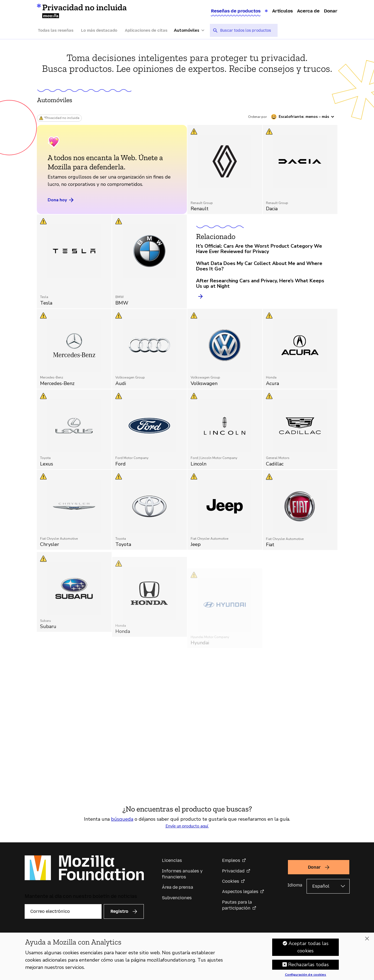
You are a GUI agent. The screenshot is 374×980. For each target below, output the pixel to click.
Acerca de (308, 11)
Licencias (172, 860)
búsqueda (122, 819)
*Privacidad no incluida (62, 118)
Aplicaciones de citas (146, 30)
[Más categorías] (192, 30)
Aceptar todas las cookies (308, 949)
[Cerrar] (367, 941)
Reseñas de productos (236, 11)
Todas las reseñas (56, 30)
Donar (331, 11)
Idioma (295, 885)
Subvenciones (177, 898)
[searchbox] (247, 30)
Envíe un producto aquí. (187, 826)
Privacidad (233, 871)
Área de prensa (178, 887)
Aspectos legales (240, 892)
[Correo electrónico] (63, 911)
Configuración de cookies (306, 977)
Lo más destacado (99, 30)
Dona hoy (61, 200)
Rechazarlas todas (308, 967)
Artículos (282, 11)
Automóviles (55, 100)
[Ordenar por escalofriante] (303, 117)
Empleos (231, 860)
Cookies (231, 881)
